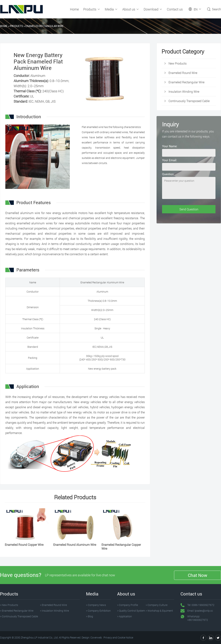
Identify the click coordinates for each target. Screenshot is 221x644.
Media (111, 9)
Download (153, 9)
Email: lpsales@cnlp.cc (200, 611)
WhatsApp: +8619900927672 (198, 618)
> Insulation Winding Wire (54, 611)
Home (74, 9)
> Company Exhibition (98, 611)
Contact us (175, 9)
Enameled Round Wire (183, 73)
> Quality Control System (131, 611)
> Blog (90, 616)
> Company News (96, 605)
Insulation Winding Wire (184, 91)
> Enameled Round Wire (53, 605)
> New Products (9, 605)
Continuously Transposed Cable (189, 101)
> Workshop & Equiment (159, 611)
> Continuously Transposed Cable (19, 616)
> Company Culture (157, 605)
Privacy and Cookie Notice (118, 637)
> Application (124, 616)
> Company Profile (128, 605)
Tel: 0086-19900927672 (201, 605)
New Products (178, 63)
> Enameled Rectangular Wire (17, 611)
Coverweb (96, 637)
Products (92, 9)
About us (131, 9)
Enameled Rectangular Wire (44, 26)
